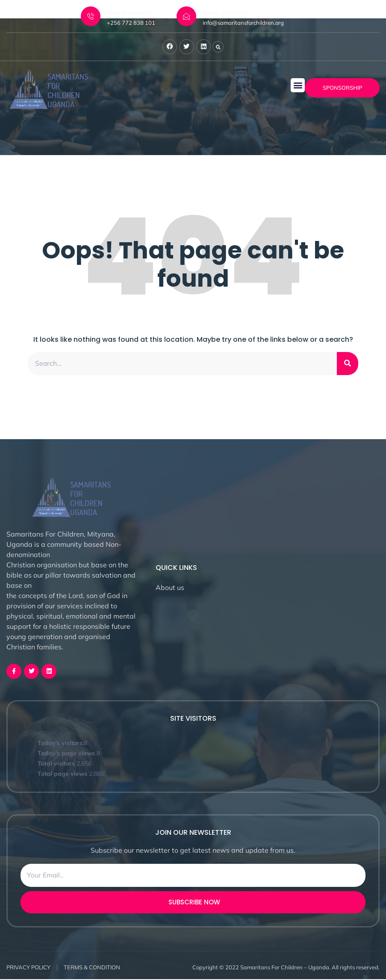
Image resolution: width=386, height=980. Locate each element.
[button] (298, 86)
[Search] (348, 364)
